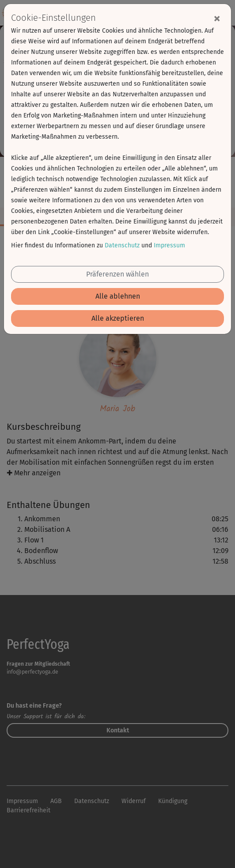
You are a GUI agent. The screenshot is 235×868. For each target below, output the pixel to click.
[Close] (217, 18)
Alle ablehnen (118, 296)
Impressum (169, 245)
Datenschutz (122, 245)
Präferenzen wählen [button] (117, 274)
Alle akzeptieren (118, 318)
